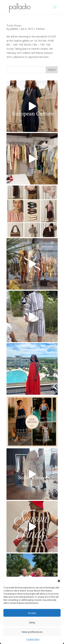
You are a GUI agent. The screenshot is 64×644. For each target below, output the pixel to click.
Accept (32, 613)
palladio (14, 29)
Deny (32, 622)
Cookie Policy (33, 639)
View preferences (32, 632)
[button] (59, 581)
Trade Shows (14, 25)
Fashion (40, 29)
